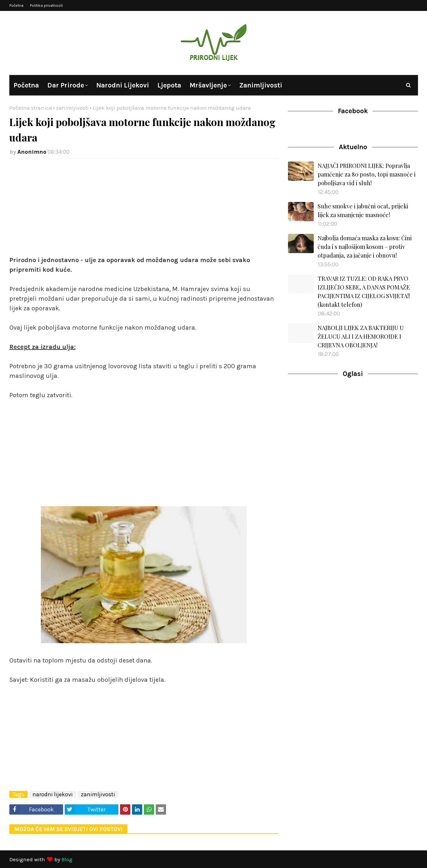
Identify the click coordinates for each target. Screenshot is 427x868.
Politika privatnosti (46, 5)
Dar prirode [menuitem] (66, 85)
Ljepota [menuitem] (169, 85)
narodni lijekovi (53, 794)
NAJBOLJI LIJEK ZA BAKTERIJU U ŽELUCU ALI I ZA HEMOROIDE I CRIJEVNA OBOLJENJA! (361, 336)
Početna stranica (31, 108)
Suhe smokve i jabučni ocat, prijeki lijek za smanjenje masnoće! (363, 210)
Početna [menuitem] (26, 85)
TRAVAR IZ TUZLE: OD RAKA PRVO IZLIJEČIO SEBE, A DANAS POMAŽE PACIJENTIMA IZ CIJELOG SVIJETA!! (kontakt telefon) (364, 292)
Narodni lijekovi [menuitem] (123, 85)
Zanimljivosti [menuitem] (261, 85)
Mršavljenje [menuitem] (208, 85)
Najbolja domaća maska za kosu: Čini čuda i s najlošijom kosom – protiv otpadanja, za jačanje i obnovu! (365, 247)
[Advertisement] (144, 210)
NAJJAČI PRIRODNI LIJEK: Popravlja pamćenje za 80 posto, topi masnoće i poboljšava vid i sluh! (367, 174)
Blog (67, 859)
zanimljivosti (72, 108)
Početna (16, 5)
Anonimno (32, 152)
